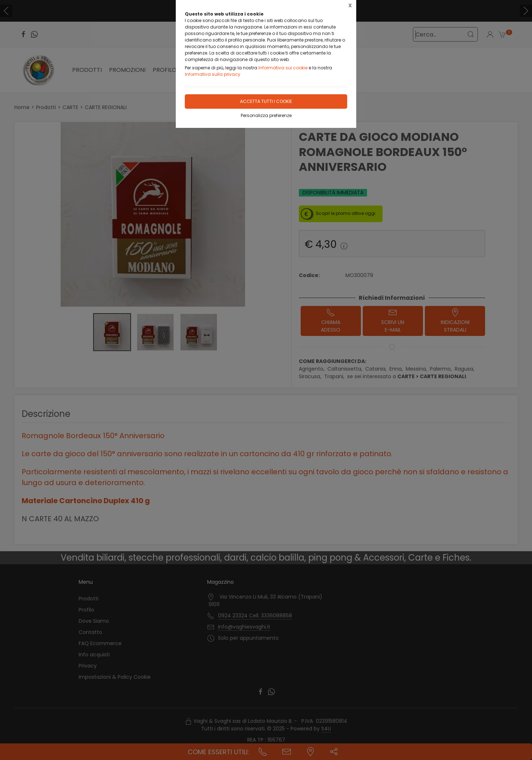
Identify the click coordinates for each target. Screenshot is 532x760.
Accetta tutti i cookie (266, 101)
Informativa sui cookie (283, 68)
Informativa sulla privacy (213, 74)
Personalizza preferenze (266, 115)
